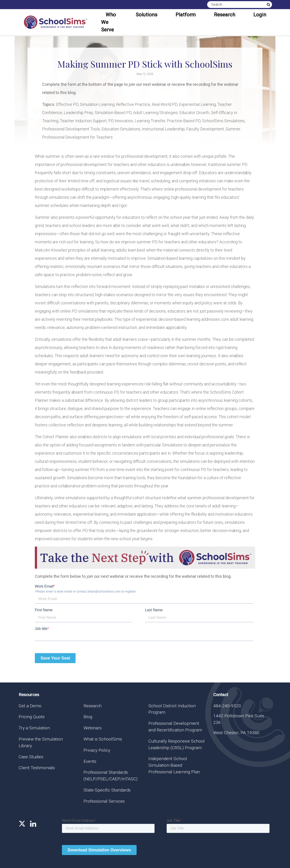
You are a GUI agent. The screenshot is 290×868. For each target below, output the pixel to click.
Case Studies (31, 757)
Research (225, 15)
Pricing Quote (32, 717)
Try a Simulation (34, 728)
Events (90, 761)
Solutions (146, 15)
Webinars (93, 728)
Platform (186, 15)
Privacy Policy (97, 750)
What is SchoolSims (103, 739)
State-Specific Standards (107, 790)
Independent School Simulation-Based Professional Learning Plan (174, 765)
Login (260, 15)
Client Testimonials (37, 768)
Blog (88, 717)
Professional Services (104, 801)
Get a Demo (30, 706)
